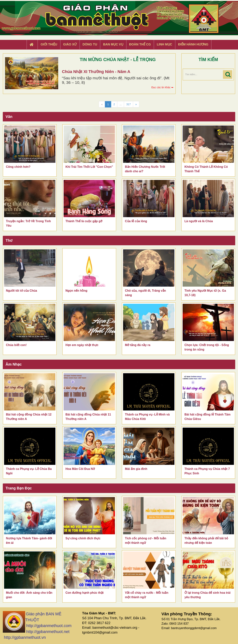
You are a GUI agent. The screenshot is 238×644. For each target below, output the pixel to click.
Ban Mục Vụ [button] (113, 44)
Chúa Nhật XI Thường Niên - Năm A (96, 72)
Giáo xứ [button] (70, 44)
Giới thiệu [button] (49, 44)
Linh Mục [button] (164, 44)
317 (128, 104)
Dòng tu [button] (90, 44)
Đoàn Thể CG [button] (140, 44)
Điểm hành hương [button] (193, 44)
